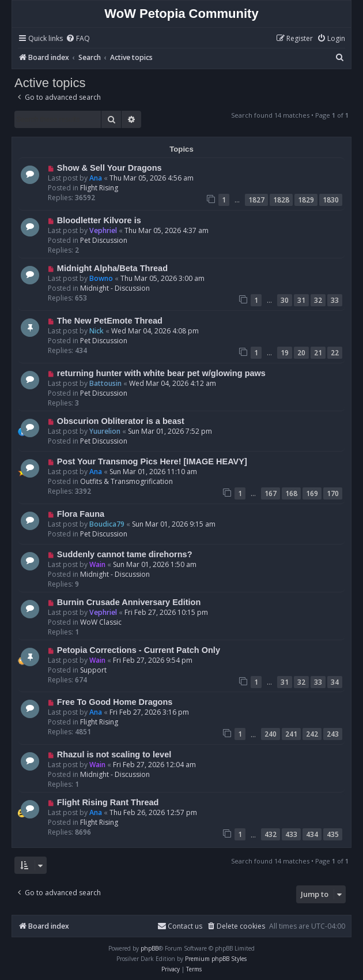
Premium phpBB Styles (216, 959)
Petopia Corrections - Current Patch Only (139, 650)
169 (312, 493)
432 (271, 834)
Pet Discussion (104, 240)
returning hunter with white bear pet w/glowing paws (161, 373)
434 (312, 834)
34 (335, 682)
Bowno (101, 278)
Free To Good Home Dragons (115, 702)
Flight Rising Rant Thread (108, 802)
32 (318, 300)
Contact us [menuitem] (180, 926)
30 (285, 300)
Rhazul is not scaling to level (114, 754)
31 (301, 300)
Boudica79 (107, 524)
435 (333, 834)
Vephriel (103, 230)
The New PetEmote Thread (110, 321)
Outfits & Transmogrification (126, 481)
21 (318, 353)
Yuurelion (105, 431)
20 (301, 353)
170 (333, 493)
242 (312, 734)
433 (291, 834)
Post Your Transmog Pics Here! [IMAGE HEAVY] (152, 461)
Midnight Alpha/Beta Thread (112, 268)
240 (271, 734)
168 (291, 493)
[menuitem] (78, 39)
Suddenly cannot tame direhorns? (125, 554)
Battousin (105, 383)
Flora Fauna (81, 514)
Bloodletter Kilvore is (99, 220)
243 (333, 734)
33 (335, 300)
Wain (97, 564)
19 (285, 353)
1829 (306, 200)
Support (93, 670)
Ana (96, 178)
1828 (281, 200)
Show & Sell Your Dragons (109, 168)
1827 (256, 200)
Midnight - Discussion (115, 288)
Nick (97, 331)
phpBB (150, 948)
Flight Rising (99, 188)
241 (291, 734)
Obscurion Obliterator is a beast (121, 421)
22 (335, 353)
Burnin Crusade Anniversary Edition (129, 602)
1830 (331, 200)
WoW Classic (101, 622)
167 (271, 493)
